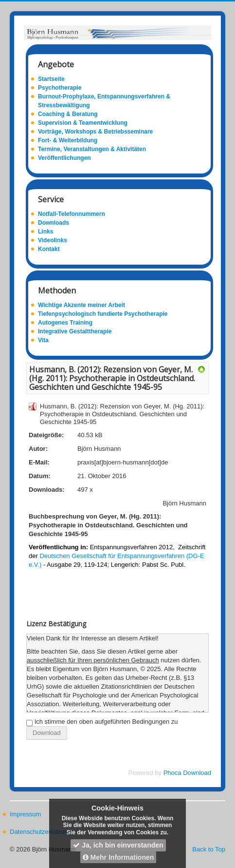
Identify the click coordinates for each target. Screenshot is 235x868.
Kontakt (49, 249)
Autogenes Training (65, 323)
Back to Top (209, 849)
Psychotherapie (60, 88)
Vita (43, 340)
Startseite (51, 79)
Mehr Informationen (118, 857)
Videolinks (53, 240)
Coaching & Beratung (68, 114)
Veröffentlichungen (64, 158)
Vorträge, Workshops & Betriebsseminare (95, 132)
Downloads (54, 223)
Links (45, 231)
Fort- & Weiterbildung (68, 140)
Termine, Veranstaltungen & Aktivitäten (92, 149)
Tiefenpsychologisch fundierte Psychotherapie (103, 314)
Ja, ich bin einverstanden (118, 845)
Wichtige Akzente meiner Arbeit (81, 305)
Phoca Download (187, 773)
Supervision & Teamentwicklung (83, 123)
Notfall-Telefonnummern (72, 214)
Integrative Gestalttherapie (75, 331)
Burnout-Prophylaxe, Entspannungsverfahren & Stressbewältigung (104, 101)
